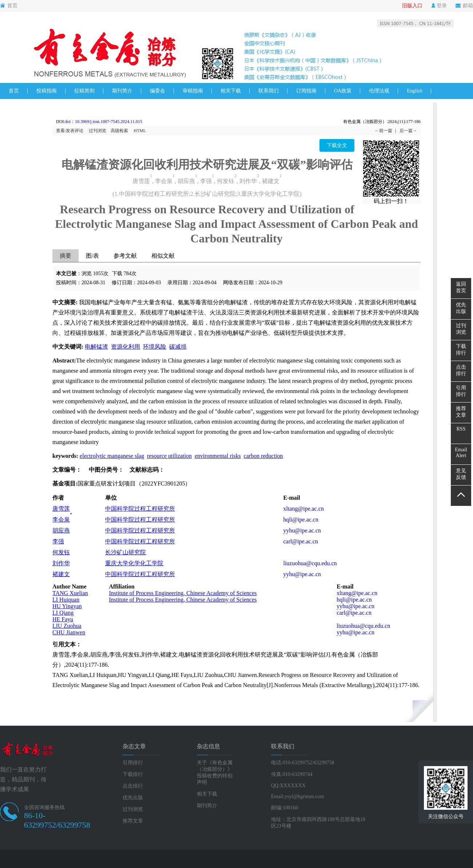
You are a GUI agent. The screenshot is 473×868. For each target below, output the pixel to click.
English (415, 91)
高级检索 (119, 131)
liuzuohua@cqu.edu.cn (310, 563)
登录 (439, 6)
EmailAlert (461, 453)
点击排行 (133, 786)
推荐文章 (133, 821)
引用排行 (133, 763)
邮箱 (464, 6)
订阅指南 (306, 91)
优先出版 (133, 798)
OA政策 (343, 91)
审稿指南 (193, 91)
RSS (461, 429)
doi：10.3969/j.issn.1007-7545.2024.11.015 (104, 122)
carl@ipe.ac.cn (301, 541)
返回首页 (461, 287)
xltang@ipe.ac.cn (303, 509)
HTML (140, 131)
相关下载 (231, 91)
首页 (9, 6)
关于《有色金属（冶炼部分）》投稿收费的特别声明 (215, 772)
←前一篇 (383, 131)
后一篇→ (408, 131)
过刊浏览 (98, 131)
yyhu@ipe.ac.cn (302, 530)
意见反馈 (461, 474)
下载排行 (133, 774)
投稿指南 (47, 91)
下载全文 (337, 145)
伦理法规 (379, 91)
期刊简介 (122, 91)
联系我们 (269, 91)
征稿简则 (84, 91)
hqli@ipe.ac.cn (301, 520)
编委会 (158, 91)
